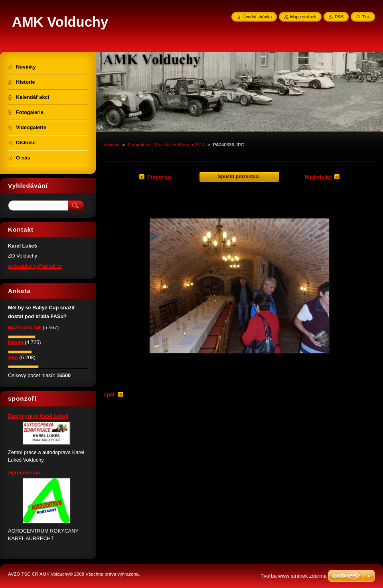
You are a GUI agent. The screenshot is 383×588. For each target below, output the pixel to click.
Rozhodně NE (25, 327)
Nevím (16, 342)
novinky (112, 145)
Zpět (109, 394)
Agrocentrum (24, 473)
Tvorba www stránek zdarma (293, 576)
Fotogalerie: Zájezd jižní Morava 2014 (166, 145)
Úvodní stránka (257, 17)
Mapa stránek (303, 17)
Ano (13, 357)
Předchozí (159, 177)
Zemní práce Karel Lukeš (38, 416)
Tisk (366, 17)
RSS (339, 17)
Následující (318, 177)
